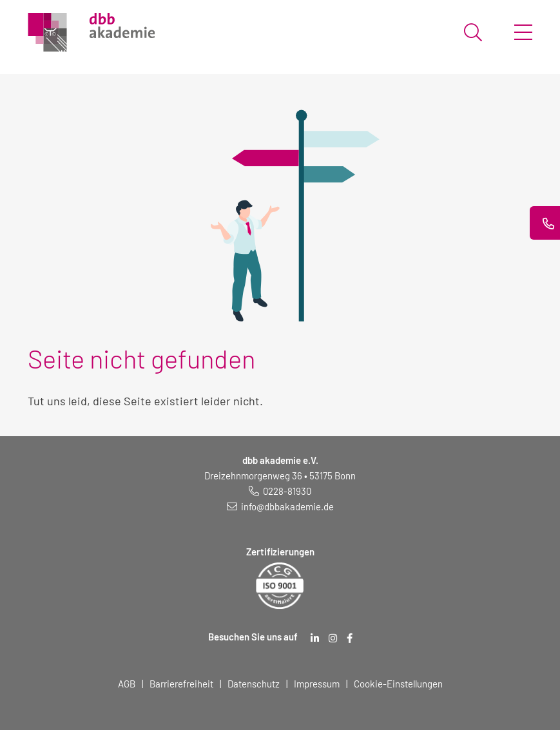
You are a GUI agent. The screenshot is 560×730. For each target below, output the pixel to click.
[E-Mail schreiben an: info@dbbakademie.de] (280, 506)
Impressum (317, 684)
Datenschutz (254, 684)
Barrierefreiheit (181, 684)
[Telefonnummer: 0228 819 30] (280, 491)
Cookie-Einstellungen (398, 684)
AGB (127, 684)
